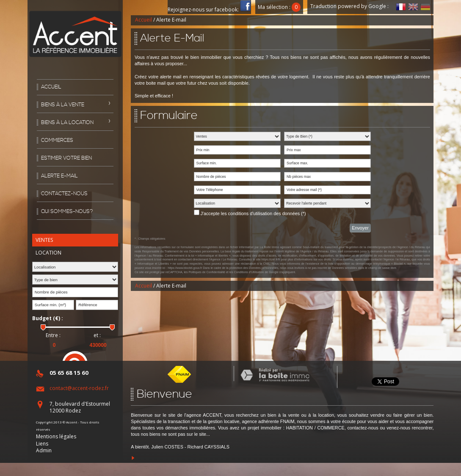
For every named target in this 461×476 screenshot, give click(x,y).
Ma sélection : (279, 7)
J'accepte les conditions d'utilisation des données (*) (253, 213)
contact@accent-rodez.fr (79, 388)
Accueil (51, 87)
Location (48, 253)
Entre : (53, 335)
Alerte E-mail (59, 176)
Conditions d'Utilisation (249, 272)
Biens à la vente (63, 105)
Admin (44, 450)
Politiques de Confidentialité (207, 272)
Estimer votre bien (66, 158)
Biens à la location (67, 123)
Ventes (44, 240)
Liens (42, 444)
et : (97, 335)
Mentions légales (56, 436)
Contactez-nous (64, 194)
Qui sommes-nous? (67, 212)
